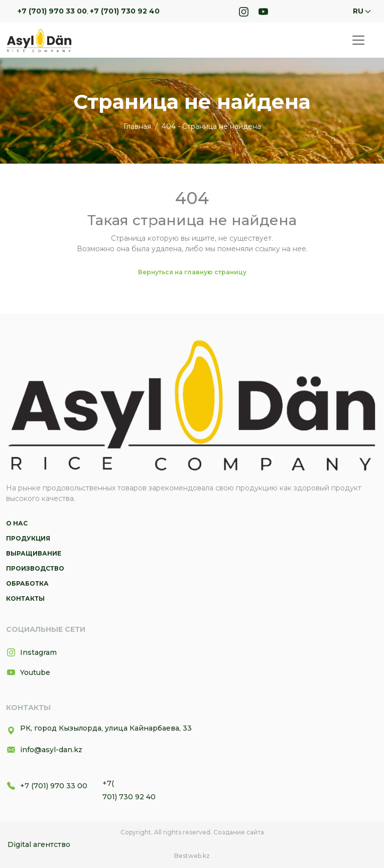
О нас (17, 523)
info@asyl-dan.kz (44, 750)
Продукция (28, 538)
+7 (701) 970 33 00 (52, 11)
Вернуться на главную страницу (192, 272)
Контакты (25, 598)
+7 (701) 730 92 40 (125, 11)
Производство (35, 568)
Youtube (28, 672)
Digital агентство (39, 844)
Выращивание (34, 553)
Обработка (27, 583)
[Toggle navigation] (358, 40)
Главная (137, 126)
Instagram (31, 652)
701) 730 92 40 (129, 797)
